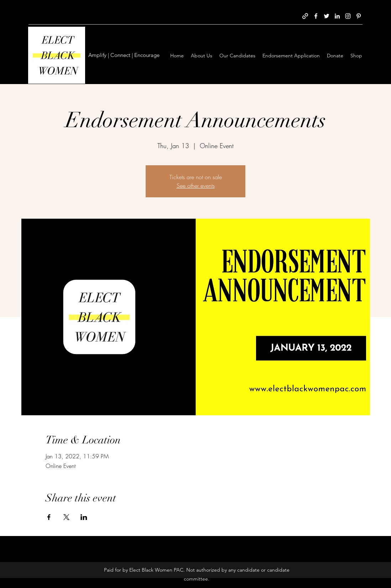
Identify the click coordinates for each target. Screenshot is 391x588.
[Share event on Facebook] (49, 517)
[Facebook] (316, 16)
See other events (196, 186)
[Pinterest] (359, 16)
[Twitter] (327, 16)
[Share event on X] (66, 517)
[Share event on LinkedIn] (84, 517)
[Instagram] (348, 16)
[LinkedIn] (337, 16)
